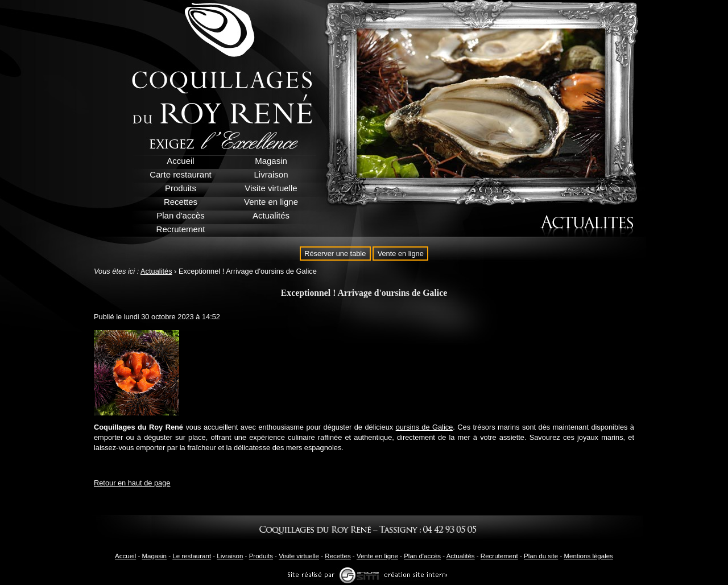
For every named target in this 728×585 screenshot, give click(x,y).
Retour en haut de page (132, 483)
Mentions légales (588, 556)
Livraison (230, 556)
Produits (261, 556)
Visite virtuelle (299, 556)
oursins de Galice (425, 427)
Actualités (156, 271)
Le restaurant (192, 556)
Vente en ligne (401, 254)
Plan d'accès (422, 556)
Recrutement (499, 556)
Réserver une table (335, 254)
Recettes (338, 556)
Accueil (125, 556)
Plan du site (541, 556)
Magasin (154, 556)
